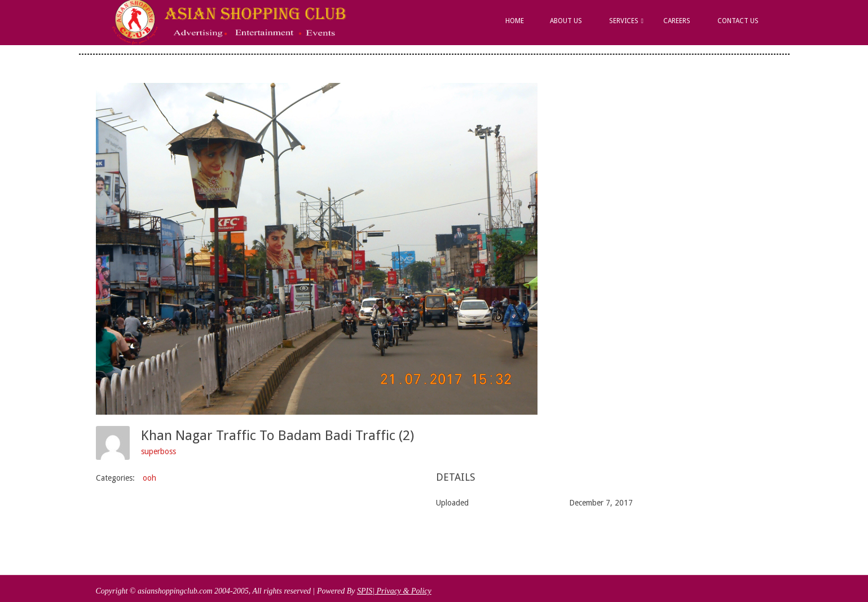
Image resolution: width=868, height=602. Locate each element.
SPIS (365, 591)
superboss (158, 451)
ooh (149, 478)
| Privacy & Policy (402, 591)
